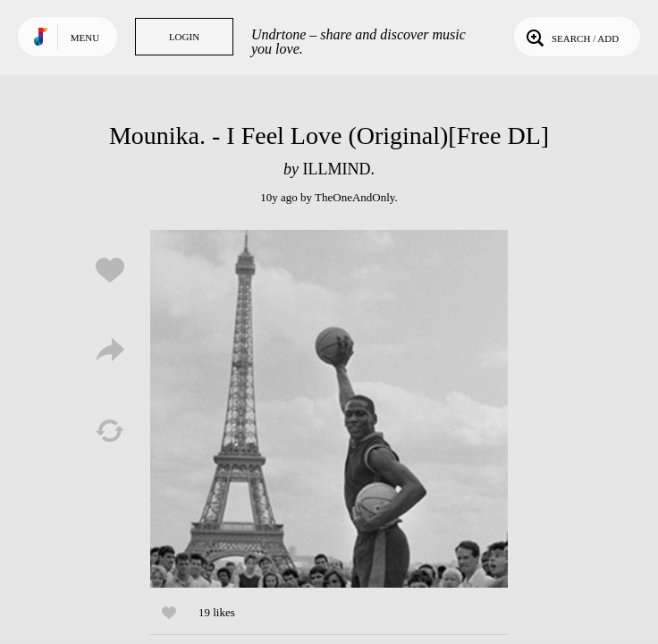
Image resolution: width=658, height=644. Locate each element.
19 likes (217, 612)
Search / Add (571, 37)
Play (329, 409)
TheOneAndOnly (354, 197)
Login (184, 37)
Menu (85, 38)
